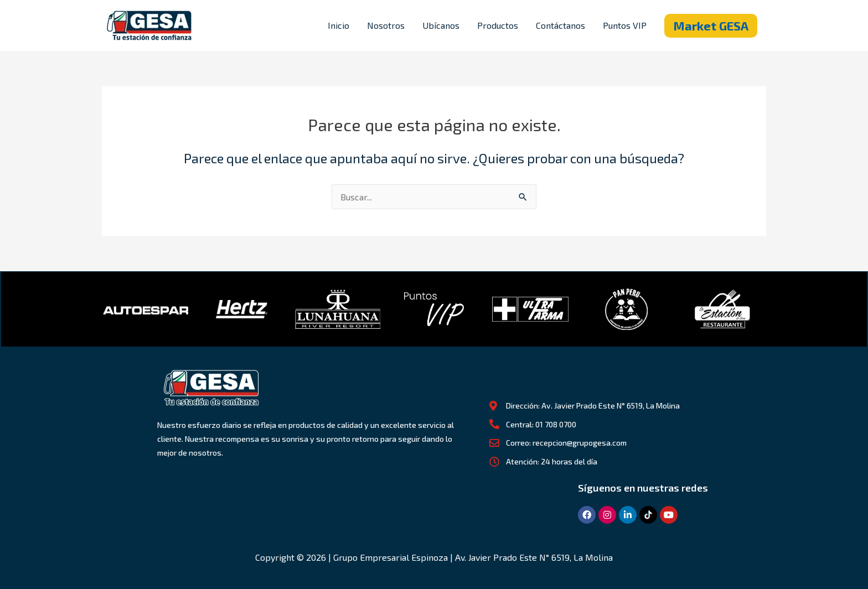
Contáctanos (560, 25)
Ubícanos (441, 25)
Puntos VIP (625, 25)
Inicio (339, 25)
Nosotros (386, 25)
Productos (498, 25)
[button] (711, 26)
